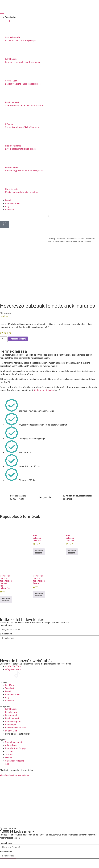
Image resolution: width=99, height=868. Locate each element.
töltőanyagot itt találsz (44, 390)
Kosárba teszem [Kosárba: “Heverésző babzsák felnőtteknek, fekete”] (39, 595)
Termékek (61, 239)
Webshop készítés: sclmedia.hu (14, 775)
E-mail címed (6, 634)
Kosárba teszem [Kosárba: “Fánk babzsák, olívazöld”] (39, 552)
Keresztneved (6, 625)
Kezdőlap (51, 239)
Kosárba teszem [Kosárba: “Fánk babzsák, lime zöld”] (72, 552)
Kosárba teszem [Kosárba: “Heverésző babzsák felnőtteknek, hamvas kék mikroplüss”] (6, 600)
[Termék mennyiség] (4, 339)
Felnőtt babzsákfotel (76, 239)
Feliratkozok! (8, 643)
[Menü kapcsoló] (2, 15)
